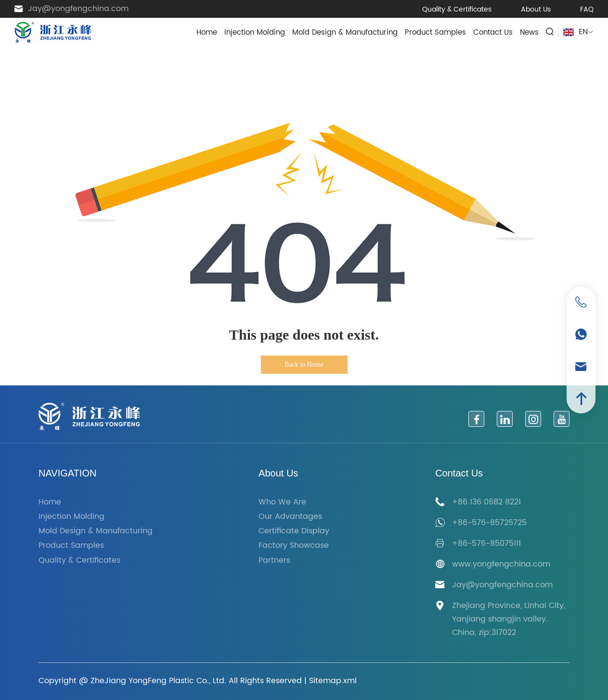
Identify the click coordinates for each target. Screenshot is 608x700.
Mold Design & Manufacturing (345, 33)
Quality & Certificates (457, 9)
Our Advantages (290, 517)
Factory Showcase (294, 546)
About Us (536, 9)
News (529, 33)
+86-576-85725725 (489, 523)
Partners (274, 561)
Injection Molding (255, 33)
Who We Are (282, 502)
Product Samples (435, 33)
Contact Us (493, 33)
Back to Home (304, 364)
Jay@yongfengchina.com (78, 9)
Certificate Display (294, 531)
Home (207, 33)
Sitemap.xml (333, 681)
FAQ (587, 9)
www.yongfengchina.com (501, 564)
